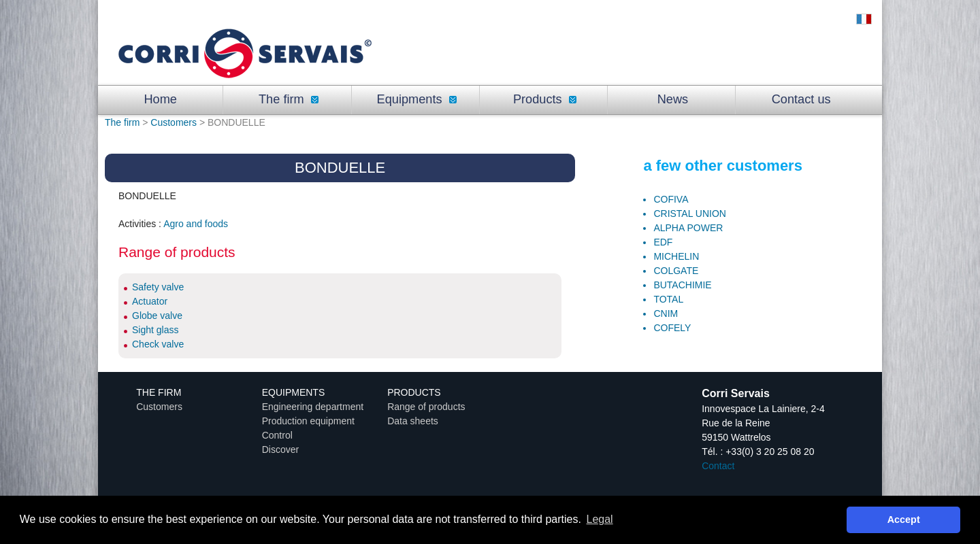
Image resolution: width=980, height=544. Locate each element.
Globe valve (157, 316)
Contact (718, 466)
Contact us (801, 99)
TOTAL (668, 299)
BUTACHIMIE (682, 285)
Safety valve (158, 287)
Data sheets (413, 421)
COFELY (672, 328)
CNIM (666, 313)
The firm (289, 99)
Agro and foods (196, 224)
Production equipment (308, 421)
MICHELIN (676, 256)
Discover (280, 449)
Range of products (426, 407)
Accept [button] (904, 520)
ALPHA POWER (688, 228)
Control (277, 435)
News (673, 99)
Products (545, 99)
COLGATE (676, 271)
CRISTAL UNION (690, 214)
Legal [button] (600, 519)
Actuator (150, 301)
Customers (174, 122)
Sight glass (155, 330)
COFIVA (671, 199)
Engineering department (313, 407)
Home (160, 99)
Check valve (158, 344)
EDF (663, 242)
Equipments (417, 99)
